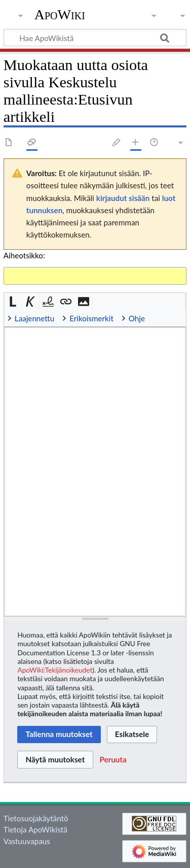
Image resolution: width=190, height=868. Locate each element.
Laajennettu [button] (34, 318)
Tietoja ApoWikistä (35, 829)
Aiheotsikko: (24, 255)
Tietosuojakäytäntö (36, 818)
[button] (13, 302)
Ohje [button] (137, 318)
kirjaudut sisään (123, 198)
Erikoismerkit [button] (91, 318)
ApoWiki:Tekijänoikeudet (55, 670)
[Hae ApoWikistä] (95, 38)
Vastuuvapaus (27, 841)
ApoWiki (60, 15)
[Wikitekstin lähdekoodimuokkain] (95, 472)
